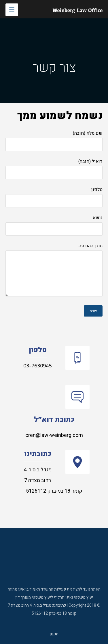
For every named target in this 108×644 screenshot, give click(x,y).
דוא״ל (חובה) (54, 169)
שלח (93, 311)
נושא (54, 225)
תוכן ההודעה (54, 271)
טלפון (54, 197)
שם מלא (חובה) (54, 140)
